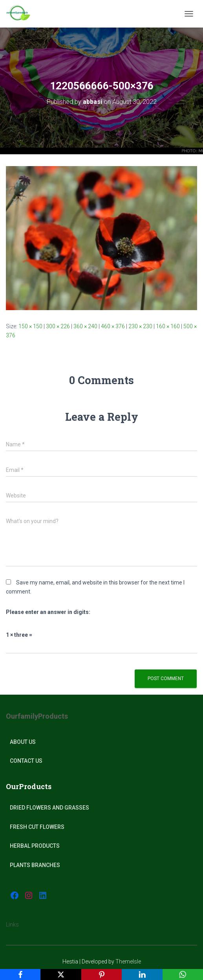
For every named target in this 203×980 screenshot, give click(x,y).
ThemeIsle (128, 962)
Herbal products (35, 846)
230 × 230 (140, 326)
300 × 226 (58, 326)
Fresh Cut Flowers (37, 827)
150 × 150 (30, 326)
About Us (23, 742)
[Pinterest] (101, 974)
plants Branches (35, 865)
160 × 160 (168, 326)
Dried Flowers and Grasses (49, 808)
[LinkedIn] (142, 974)
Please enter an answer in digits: (48, 612)
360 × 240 (85, 326)
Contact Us (26, 761)
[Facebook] (20, 974)
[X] (61, 974)
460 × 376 (113, 326)
